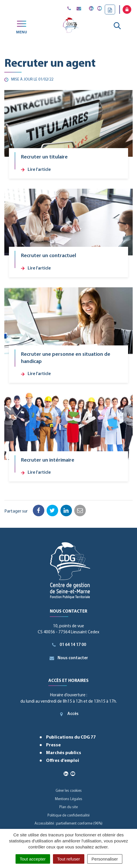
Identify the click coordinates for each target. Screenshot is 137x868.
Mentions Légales (69, 799)
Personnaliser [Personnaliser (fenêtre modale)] (105, 859)
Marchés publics (64, 753)
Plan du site (68, 807)
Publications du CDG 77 (71, 737)
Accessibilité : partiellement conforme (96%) (68, 824)
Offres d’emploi (63, 761)
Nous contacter (69, 658)
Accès (68, 714)
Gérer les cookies (69, 791)
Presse (53, 745)
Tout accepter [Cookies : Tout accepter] (33, 859)
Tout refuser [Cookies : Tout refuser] (69, 859)
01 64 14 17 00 (69, 645)
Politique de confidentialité (68, 816)
